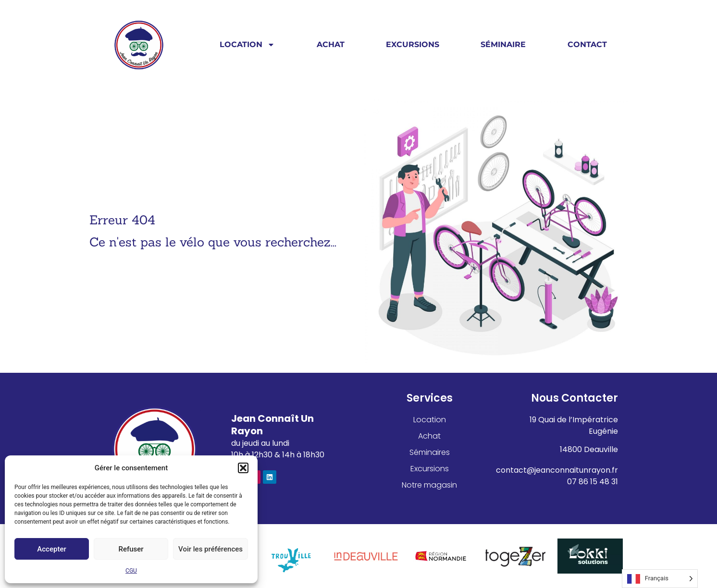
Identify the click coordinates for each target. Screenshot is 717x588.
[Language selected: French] (660, 579)
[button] (243, 468)
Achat (331, 44)
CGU (131, 571)
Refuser (131, 549)
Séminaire (503, 44)
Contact (587, 44)
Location (247, 45)
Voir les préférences (210, 549)
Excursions (413, 44)
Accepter (51, 549)
